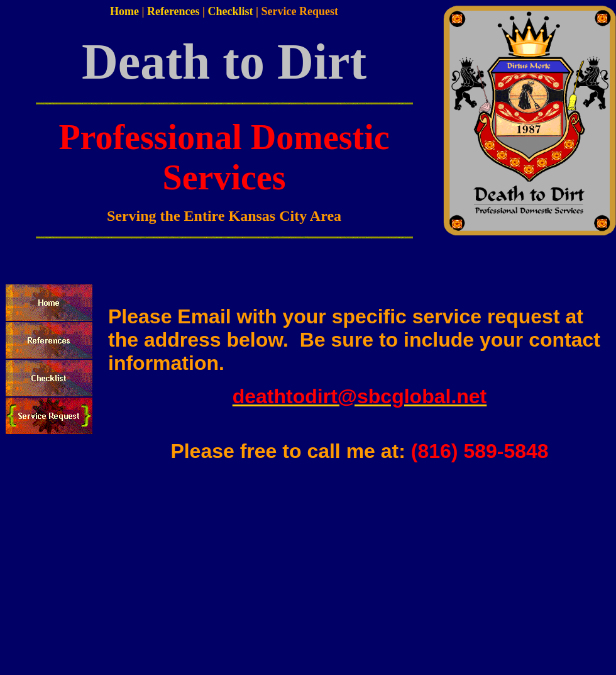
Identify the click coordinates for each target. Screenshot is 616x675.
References (173, 11)
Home (124, 11)
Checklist (231, 11)
